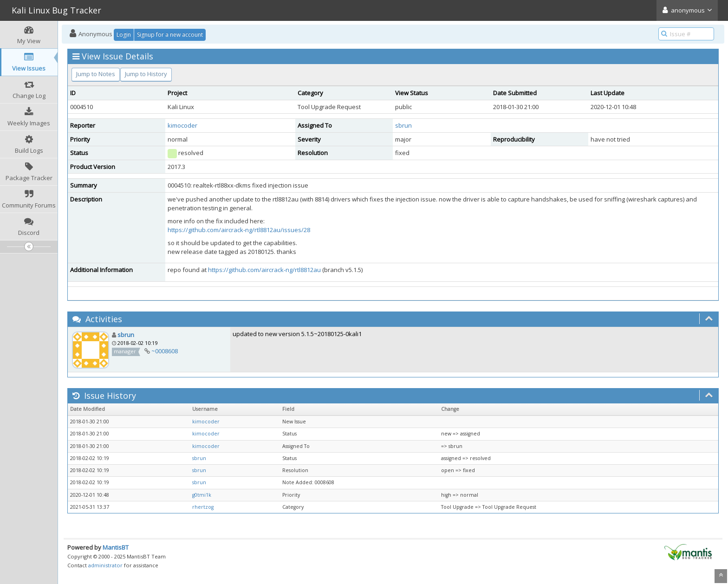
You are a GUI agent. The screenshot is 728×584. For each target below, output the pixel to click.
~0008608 (165, 351)
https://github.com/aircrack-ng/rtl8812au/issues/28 (239, 230)
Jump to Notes (96, 74)
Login (124, 35)
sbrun (403, 125)
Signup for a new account (170, 35)
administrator (105, 565)
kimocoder (182, 125)
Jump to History (146, 74)
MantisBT (116, 547)
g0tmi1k (202, 495)
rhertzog (203, 507)
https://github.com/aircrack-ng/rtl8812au (264, 270)
